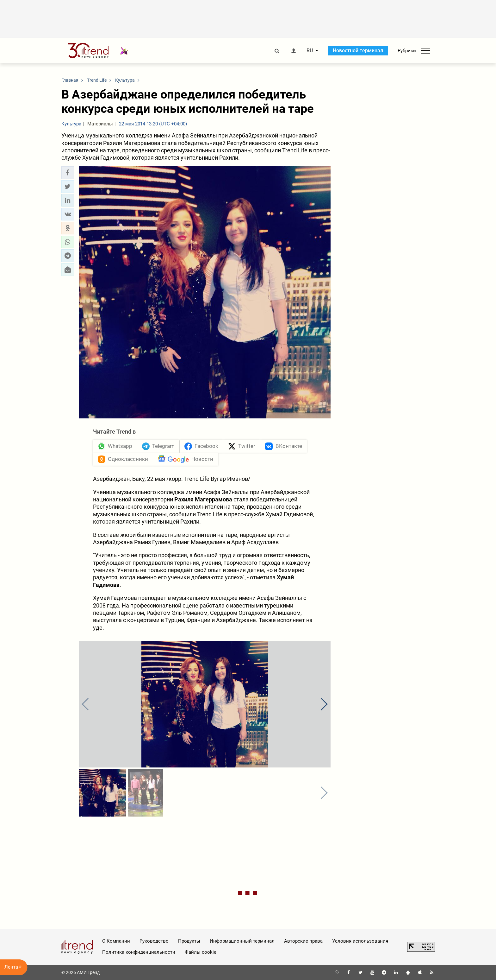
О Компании (116, 941)
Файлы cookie (201, 952)
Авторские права (303, 941)
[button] (68, 173)
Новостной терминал (358, 51)
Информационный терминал (242, 941)
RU (310, 51)
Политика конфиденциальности (139, 952)
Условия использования (360, 941)
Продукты (189, 941)
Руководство (154, 941)
